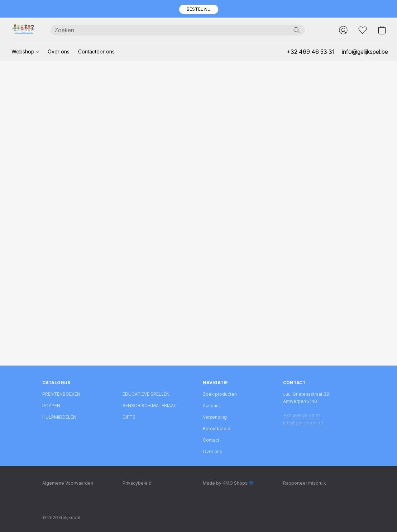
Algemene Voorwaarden (68, 483)
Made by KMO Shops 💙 (228, 483)
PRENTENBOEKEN (61, 394)
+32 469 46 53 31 (302, 416)
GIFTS (129, 417)
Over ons (59, 51)
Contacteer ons (96, 51)
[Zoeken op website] (297, 30)
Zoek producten (220, 394)
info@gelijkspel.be (303, 423)
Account (211, 406)
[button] (199, 9)
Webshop (25, 51)
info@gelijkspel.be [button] (365, 52)
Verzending (215, 417)
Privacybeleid (137, 483)
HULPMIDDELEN (59, 417)
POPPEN (51, 406)
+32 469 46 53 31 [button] (311, 52)
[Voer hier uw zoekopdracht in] (178, 30)
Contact (211, 440)
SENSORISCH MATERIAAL (149, 406)
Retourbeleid (217, 429)
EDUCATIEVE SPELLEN (146, 394)
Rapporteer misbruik (305, 483)
